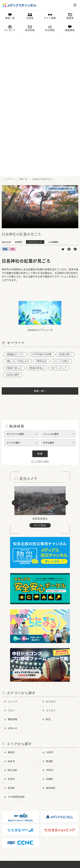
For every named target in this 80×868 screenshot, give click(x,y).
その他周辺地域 (16, 655)
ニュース (12, 559)
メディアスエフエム (15, 836)
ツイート (63, 107)
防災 (48, 577)
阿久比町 (12, 628)
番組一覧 (10, 18)
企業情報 (10, 797)
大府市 (50, 610)
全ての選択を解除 (40, 319)
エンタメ (51, 568)
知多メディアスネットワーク (20, 841)
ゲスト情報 (50, 18)
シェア (69, 107)
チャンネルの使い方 (15, 772)
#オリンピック (59, 226)
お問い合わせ (12, 802)
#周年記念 (41, 219)
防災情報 (50, 30)
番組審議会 (11, 787)
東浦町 (50, 619)
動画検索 (70, 30)
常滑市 (11, 637)
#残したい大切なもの (18, 219)
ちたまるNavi (12, 831)
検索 (40, 312)
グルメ (11, 568)
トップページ (9, 37)
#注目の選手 (13, 233)
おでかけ (51, 559)
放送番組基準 (12, 792)
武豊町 (50, 637)
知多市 (11, 619)
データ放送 (11, 782)
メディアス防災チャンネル (18, 777)
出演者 (30, 18)
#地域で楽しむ (14, 226)
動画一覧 (23, 37)
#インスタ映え (62, 219)
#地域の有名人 (37, 226)
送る (75, 107)
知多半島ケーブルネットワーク (21, 846)
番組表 (70, 18)
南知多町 (51, 646)
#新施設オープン (15, 212)
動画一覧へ (40, 249)
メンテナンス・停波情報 (17, 823)
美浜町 (11, 646)
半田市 (50, 628)
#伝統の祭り (65, 212)
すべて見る (40, 383)
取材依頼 (30, 30)
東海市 (11, 610)
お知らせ (12, 586)
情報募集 (10, 813)
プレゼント (10, 30)
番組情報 (12, 577)
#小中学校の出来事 (41, 212)
